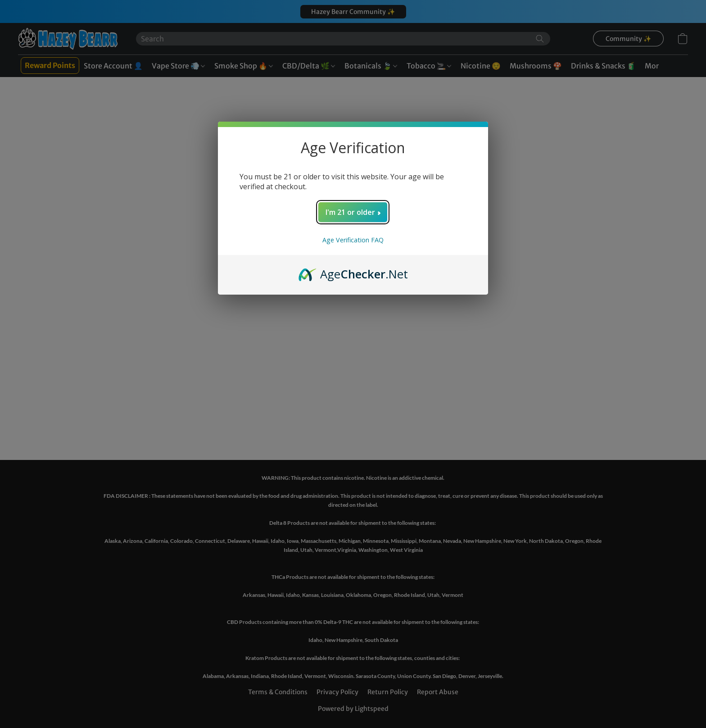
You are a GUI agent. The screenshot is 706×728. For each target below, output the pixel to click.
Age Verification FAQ (353, 240)
